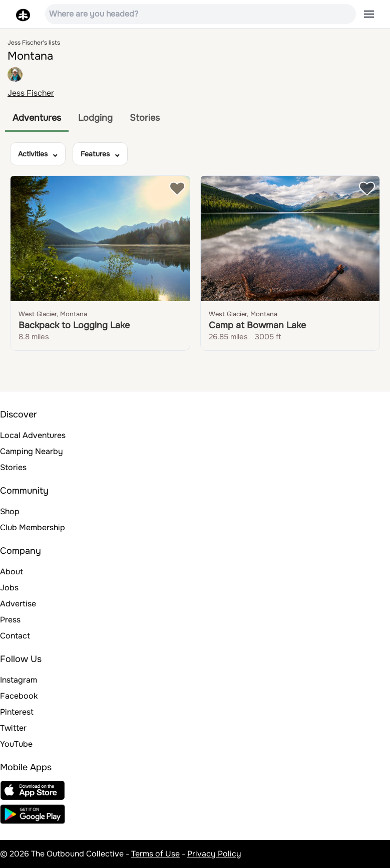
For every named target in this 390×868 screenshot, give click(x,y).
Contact (15, 636)
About (12, 572)
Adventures (37, 118)
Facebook (19, 696)
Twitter (13, 728)
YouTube (16, 744)
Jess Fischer (31, 93)
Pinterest (17, 712)
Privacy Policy (214, 854)
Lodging (95, 118)
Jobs (9, 588)
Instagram (19, 680)
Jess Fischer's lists (34, 43)
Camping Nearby (32, 451)
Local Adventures (33, 435)
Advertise (18, 604)
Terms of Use (155, 854)
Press (10, 620)
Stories (145, 118)
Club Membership (33, 527)
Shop (10, 511)
